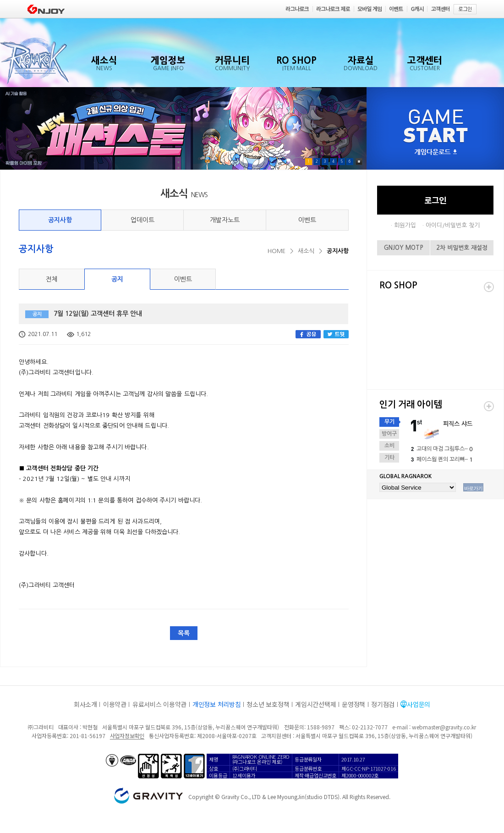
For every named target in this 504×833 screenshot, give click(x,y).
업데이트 (142, 220)
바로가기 (473, 488)
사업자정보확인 (127, 736)
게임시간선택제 (315, 704)
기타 (389, 458)
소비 (389, 446)
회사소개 (85, 704)
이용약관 (115, 704)
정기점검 (383, 704)
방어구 (389, 434)
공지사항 (60, 220)
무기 (389, 422)
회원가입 (405, 225)
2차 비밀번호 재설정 (462, 248)
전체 (52, 279)
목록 (184, 633)
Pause (359, 162)
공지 (117, 279)
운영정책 (353, 704)
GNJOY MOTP (404, 248)
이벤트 (307, 220)
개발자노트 (225, 220)
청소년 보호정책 (268, 704)
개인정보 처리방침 (216, 704)
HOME (277, 251)
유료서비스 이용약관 (159, 704)
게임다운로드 (436, 152)
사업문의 (419, 704)
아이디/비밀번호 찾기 (453, 225)
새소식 (306, 251)
